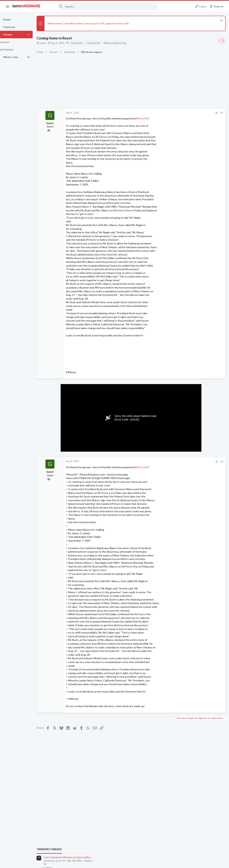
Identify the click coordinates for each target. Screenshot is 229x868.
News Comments (185, 274)
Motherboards (184, 561)
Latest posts (178, 426)
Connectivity (100, 43)
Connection (83, 43)
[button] (8, 6)
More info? (149, 118)
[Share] (156, 113)
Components (183, 539)
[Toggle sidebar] (221, 41)
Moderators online (183, 571)
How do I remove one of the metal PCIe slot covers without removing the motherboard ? (200, 514)
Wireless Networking (121, 43)
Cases (179, 525)
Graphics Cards (184, 466)
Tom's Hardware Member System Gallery (199, 231)
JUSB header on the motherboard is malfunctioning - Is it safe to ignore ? (200, 551)
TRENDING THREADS (182, 223)
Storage (180, 350)
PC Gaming (182, 296)
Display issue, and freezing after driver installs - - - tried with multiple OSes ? (200, 455)
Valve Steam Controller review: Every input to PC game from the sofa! (95, 23)
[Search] (102, 6)
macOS (180, 503)
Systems (180, 241)
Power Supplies (184, 444)
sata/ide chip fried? (193, 532)
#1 (161, 113)
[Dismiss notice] (220, 21)
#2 (161, 473)
